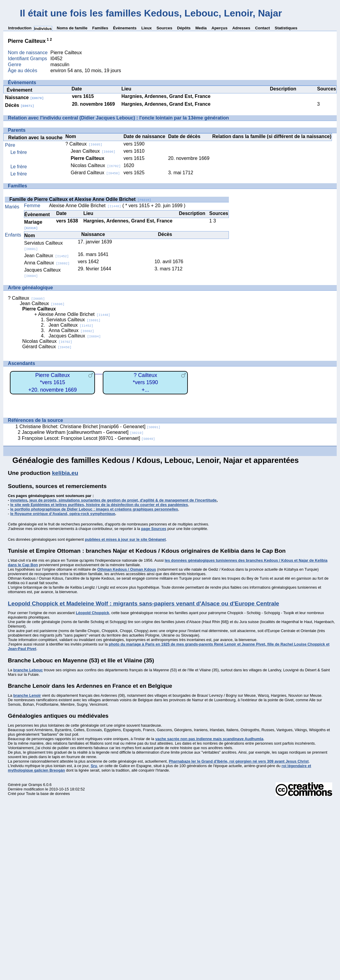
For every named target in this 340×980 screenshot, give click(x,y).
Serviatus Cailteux (73, 320)
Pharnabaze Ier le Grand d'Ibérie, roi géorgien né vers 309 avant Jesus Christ (239, 761)
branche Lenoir (27, 695)
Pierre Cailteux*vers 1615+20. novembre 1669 (52, 383)
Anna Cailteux (47, 263)
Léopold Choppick (93, 613)
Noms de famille (72, 28)
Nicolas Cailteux (96, 165)
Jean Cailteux (93, 151)
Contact (262, 28)
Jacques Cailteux (75, 336)
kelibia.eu (65, 473)
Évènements (125, 28)
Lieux (147, 28)
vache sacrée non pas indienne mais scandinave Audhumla (209, 739)
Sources (164, 28)
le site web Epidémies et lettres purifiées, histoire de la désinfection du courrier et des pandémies (99, 505)
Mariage (33, 225)
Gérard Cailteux (95, 173)
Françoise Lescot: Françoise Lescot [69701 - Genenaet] (89, 438)
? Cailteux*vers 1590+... (145, 383)
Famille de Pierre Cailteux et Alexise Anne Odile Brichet (80, 199)
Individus (43, 29)
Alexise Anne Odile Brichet (85, 206)
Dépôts (184, 28)
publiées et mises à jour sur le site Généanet (125, 539)
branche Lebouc (28, 670)
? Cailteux (84, 144)
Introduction (20, 28)
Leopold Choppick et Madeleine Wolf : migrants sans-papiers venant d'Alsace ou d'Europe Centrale (143, 603)
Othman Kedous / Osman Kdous (127, 569)
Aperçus (219, 28)
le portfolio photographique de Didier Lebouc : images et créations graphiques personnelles (94, 509)
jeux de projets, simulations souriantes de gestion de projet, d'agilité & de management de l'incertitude (123, 500)
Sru (94, 766)
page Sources (154, 529)
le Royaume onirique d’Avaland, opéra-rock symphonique (63, 514)
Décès (20, 105)
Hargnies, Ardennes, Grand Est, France (166, 96)
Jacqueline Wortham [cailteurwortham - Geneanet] (83, 432)
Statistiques (286, 28)
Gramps (35, 785)
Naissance (24, 97)
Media (201, 28)
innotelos (19, 500)
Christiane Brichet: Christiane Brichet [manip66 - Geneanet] (90, 427)
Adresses (241, 28)
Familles (100, 28)
